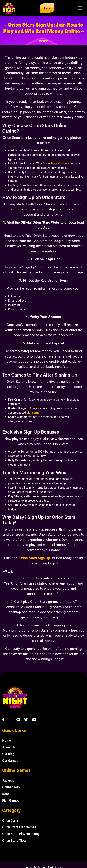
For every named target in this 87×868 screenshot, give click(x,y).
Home (43, 41)
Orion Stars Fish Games (19, 827)
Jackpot (8, 780)
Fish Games (11, 800)
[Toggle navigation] (80, 8)
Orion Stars (10, 820)
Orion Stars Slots (14, 840)
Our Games (10, 761)
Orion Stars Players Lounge (22, 834)
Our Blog (8, 754)
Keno (6, 794)
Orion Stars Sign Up (35, 558)
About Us (9, 747)
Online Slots (11, 787)
